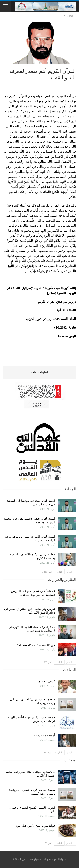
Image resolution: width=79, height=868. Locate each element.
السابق (70, 572)
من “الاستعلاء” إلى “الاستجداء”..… (34, 645)
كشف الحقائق (46, 682)
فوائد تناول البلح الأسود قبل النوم (35, 826)
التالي (59, 572)
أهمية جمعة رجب (44, 735)
